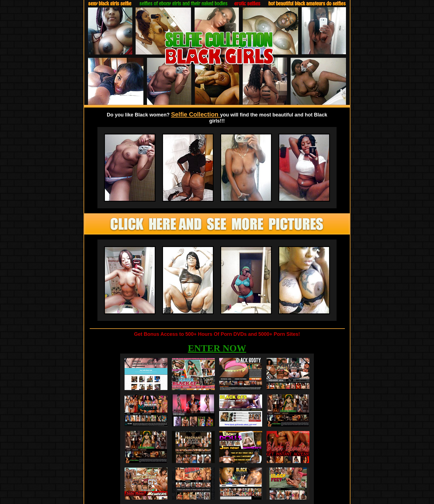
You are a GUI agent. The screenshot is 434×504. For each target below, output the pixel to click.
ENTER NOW (217, 348)
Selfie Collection (196, 114)
